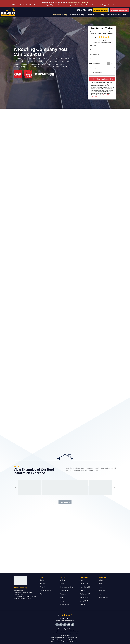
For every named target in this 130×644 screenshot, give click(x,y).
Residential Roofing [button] (63, 15)
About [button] (125, 15)
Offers (101, 585)
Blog (101, 581)
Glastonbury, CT (85, 585)
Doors (62, 595)
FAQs (42, 592)
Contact (43, 578)
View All (82, 602)
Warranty (43, 581)
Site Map (69, 627)
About (101, 578)
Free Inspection (119, 10)
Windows (63, 592)
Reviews (102, 588)
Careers (102, 592)
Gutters (62, 581)
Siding (62, 599)
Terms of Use (107, 95)
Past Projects (104, 595)
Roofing (62, 578)
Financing (43, 585)
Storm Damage (65, 588)
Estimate (101, 10)
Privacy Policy (94, 96)
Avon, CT (82, 578)
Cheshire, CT (84, 581)
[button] (16, 486)
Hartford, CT (84, 588)
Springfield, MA (84, 599)
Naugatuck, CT (84, 595)
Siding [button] (102, 15)
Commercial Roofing (66, 585)
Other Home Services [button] (114, 15)
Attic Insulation (64, 602)
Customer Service (46, 588)
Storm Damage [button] (93, 15)
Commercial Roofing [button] (78, 15)
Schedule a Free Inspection (102, 79)
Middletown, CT (85, 592)
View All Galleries (65, 500)
